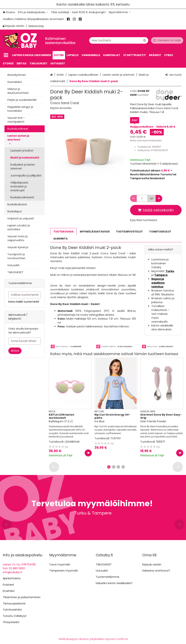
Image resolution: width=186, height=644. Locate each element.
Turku (170, 271)
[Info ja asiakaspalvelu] (33, 12)
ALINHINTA (60, 239)
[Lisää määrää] (159, 198)
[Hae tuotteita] (119, 40)
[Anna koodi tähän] (25, 341)
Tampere (161, 275)
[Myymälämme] (120, 12)
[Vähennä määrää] (133, 198)
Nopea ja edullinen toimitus (158, 283)
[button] (61, 108)
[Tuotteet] (6, 55)
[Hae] (145, 40)
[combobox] (119, 40)
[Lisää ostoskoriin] (88, 453)
